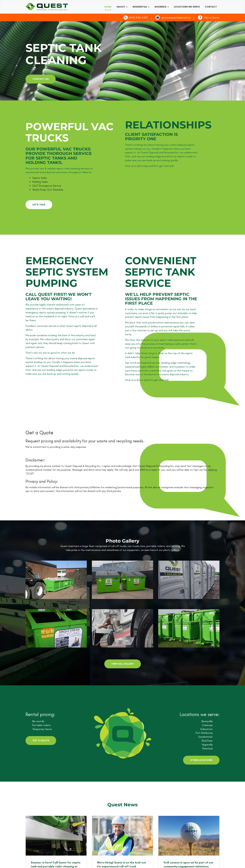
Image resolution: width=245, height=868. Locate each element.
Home (108, 7)
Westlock (207, 748)
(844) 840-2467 (138, 17)
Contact (211, 7)
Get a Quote (212, 17)
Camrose (207, 725)
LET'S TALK (39, 205)
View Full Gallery (123, 664)
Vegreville (207, 745)
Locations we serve (187, 7)
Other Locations (201, 760)
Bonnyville (207, 721)
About (122, 7)
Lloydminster (206, 737)
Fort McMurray (204, 733)
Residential (141, 7)
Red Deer (207, 741)
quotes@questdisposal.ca (176, 17)
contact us (41, 79)
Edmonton (207, 729)
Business (162, 7)
